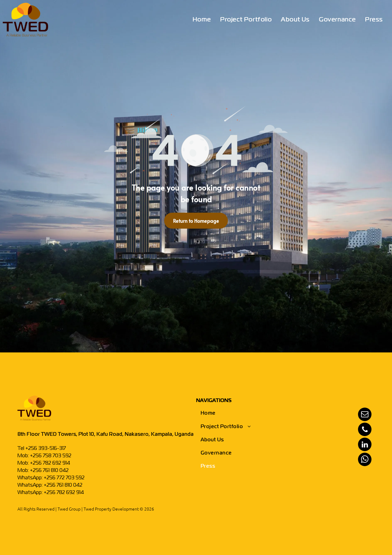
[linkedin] (365, 445)
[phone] (365, 430)
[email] (365, 415)
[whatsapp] (365, 460)
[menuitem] (202, 20)
